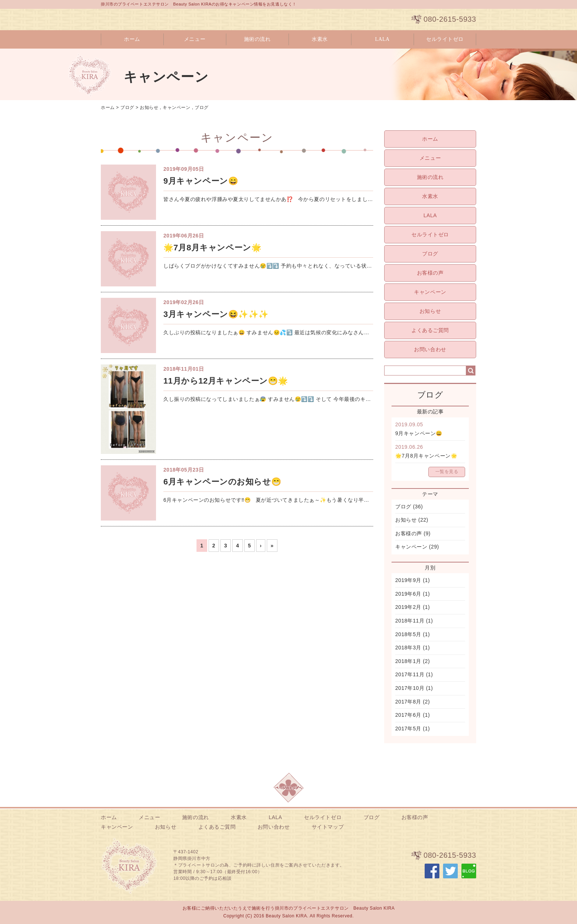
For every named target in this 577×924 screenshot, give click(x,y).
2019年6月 (408, 594)
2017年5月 (408, 729)
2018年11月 (410, 621)
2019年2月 (408, 607)
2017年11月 (410, 674)
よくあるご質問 (430, 330)
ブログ (127, 107)
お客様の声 (430, 273)
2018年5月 (408, 634)
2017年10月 (410, 688)
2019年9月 (408, 580)
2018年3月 (408, 648)
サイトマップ (328, 827)
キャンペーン (176, 107)
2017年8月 (408, 702)
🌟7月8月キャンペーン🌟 (426, 456)
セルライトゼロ (445, 39)
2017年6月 (408, 715)
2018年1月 (408, 661)
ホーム (132, 39)
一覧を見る (447, 472)
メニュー (195, 39)
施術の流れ (257, 39)
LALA (382, 39)
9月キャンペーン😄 (419, 433)
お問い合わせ (430, 349)
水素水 (320, 39)
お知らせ (149, 107)
